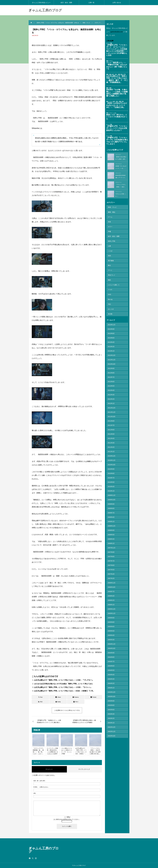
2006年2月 (111, 589)
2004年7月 (111, 651)
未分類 (110, 303)
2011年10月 (112, 406)
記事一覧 (92, 3)
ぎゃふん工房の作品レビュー (41, 3)
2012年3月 (111, 384)
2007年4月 (111, 563)
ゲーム (110, 216)
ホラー (110, 225)
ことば (110, 246)
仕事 (109, 242)
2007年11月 (112, 537)
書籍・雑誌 (111, 211)
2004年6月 (111, 655)
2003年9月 (111, 690)
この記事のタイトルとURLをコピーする (67, 710)
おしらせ (111, 299)
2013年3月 (111, 336)
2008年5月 (111, 524)
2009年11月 (112, 485)
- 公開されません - (41, 787)
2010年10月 (112, 454)
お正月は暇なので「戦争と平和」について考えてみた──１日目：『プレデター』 (64, 680)
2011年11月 (112, 401)
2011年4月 (111, 428)
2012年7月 (111, 366)
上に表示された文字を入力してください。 (67, 819)
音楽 (109, 220)
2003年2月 (111, 708)
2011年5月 (111, 423)
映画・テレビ (112, 207)
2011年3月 (111, 432)
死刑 (109, 251)
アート (110, 264)
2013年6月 (111, 327)
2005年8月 (111, 611)
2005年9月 (111, 607)
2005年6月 (111, 616)
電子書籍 (111, 255)
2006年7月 (111, 581)
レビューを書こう (114, 277)
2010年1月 (111, 480)
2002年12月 (112, 716)
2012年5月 (111, 375)
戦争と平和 (111, 238)
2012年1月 (111, 393)
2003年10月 (112, 686)
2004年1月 (111, 677)
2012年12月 (112, 345)
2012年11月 (112, 349)
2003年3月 (111, 703)
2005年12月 (112, 598)
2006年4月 (111, 585)
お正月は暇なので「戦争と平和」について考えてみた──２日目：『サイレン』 (63, 687)
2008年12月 (112, 515)
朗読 (109, 273)
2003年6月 (111, 699)
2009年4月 (111, 506)
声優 (109, 229)
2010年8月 (111, 463)
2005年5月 (111, 620)
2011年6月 (111, 419)
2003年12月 (112, 681)
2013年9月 (111, 318)
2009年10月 (112, 489)
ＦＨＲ (110, 281)
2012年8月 (111, 362)
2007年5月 (111, 559)
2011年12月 (112, 397)
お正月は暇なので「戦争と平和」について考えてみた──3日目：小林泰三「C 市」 (64, 691)
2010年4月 (111, 476)
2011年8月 (111, 410)
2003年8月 (111, 694)
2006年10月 (112, 576)
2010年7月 (111, 467)
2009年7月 (111, 502)
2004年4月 (111, 664)
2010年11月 (112, 450)
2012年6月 (111, 371)
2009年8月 (111, 498)
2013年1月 (111, 340)
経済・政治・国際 (66, 3)
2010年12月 (112, 445)
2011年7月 (111, 415)
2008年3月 (111, 528)
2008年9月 (111, 519)
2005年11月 (112, 603)
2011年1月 (111, 441)
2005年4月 (111, 624)
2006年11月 (112, 572)
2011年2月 (111, 436)
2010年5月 (111, 471)
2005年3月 (111, 629)
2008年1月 (111, 533)
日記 (109, 294)
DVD (109, 286)
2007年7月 (111, 550)
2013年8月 (111, 323)
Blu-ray (110, 290)
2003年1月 (111, 712)
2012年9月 (111, 358)
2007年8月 (111, 546)
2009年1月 (111, 511)
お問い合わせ (117, 3)
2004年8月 (111, 646)
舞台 (109, 259)
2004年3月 (111, 668)
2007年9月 (111, 541)
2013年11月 (112, 314)
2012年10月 (112, 353)
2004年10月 (112, 638)
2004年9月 (111, 642)
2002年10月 (112, 725)
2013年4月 (111, 331)
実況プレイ (111, 268)
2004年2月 (111, 673)
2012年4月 (111, 380)
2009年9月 (111, 493)
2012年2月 (111, 388)
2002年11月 (112, 721)
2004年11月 (112, 633)
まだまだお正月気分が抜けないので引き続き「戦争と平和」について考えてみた (64, 684)
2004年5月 (111, 659)
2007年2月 (111, 568)
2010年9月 (111, 458)
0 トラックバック (84, 769)
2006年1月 (111, 594)
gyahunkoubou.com (117, 32)
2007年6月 (111, 554)
